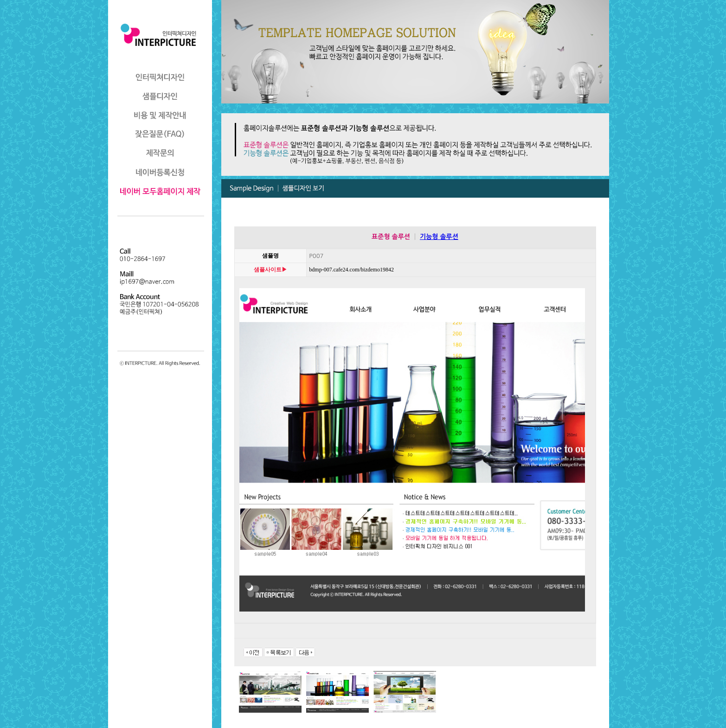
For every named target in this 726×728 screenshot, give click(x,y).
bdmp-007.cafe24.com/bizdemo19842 (341, 270)
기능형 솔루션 (439, 237)
